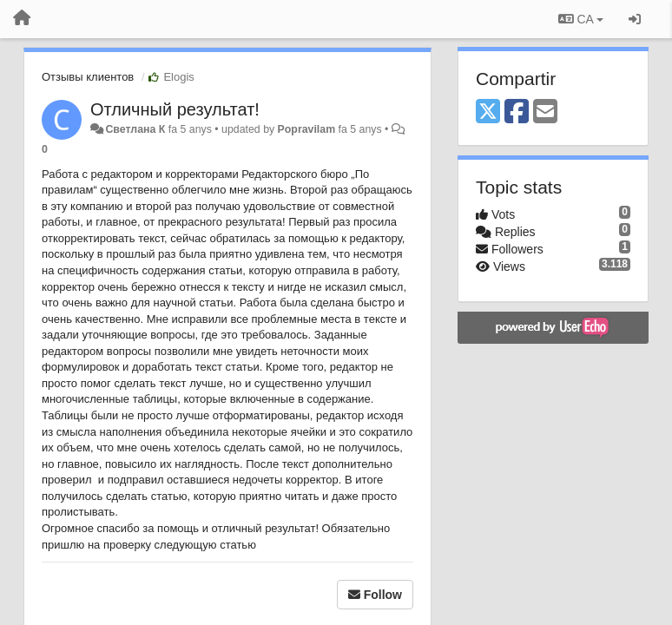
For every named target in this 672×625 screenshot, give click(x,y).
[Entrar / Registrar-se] (635, 19)
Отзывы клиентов (88, 77)
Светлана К (135, 129)
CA (581, 19)
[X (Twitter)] (488, 112)
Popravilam (307, 129)
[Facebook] (517, 112)
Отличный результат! (175, 109)
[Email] (545, 112)
